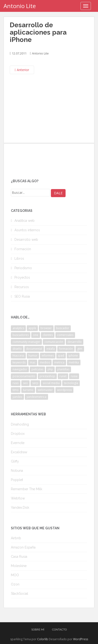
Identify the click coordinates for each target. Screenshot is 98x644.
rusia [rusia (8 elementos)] (74, 376)
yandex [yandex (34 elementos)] (17, 397)
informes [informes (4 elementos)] (48, 356)
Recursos (22, 287)
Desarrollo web (26, 240)
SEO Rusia (22, 296)
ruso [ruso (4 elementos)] (16, 383)
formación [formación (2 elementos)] (66, 349)
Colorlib (43, 639)
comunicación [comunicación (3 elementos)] (54, 342)
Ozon (15, 584)
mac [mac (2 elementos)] (33, 362)
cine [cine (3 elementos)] (36, 335)
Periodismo (23, 268)
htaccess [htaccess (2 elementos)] (18, 356)
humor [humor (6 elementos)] (33, 356)
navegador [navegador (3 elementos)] (20, 369)
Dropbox (18, 434)
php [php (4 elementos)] (50, 369)
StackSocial (20, 594)
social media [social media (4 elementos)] (51, 383)
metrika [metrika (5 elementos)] (74, 362)
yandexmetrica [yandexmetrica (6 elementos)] (36, 397)
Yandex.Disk (20, 508)
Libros (19, 259)
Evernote (18, 443)
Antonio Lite (20, 6)
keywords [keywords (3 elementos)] (19, 362)
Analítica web (24, 221)
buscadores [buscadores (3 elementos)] (21, 335)
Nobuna (17, 471)
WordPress (81, 639)
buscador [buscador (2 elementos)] (63, 328)
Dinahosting (20, 424)
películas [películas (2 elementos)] (37, 369)
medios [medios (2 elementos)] (45, 362)
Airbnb (16, 538)
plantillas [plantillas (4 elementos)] (63, 369)
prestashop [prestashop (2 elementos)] (47, 376)
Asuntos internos (27, 230)
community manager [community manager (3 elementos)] (26, 342)
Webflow (18, 498)
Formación (23, 249)
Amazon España (23, 547)
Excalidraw (19, 452)
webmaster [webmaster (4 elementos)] (45, 390)
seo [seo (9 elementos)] (25, 383)
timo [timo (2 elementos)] (16, 390)
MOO (15, 575)
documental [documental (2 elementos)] (34, 349)
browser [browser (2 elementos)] (46, 328)
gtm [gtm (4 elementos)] (80, 349)
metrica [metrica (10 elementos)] (59, 362)
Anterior (22, 70)
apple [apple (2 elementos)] (32, 328)
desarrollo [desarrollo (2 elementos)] (75, 342)
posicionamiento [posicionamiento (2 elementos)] (24, 376)
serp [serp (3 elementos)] (35, 383)
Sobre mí (38, 630)
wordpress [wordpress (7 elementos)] (64, 390)
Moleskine (19, 566)
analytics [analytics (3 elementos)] (18, 328)
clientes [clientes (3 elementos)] (48, 335)
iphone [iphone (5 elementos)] (73, 356)
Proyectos (22, 277)
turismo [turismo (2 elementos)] (28, 390)
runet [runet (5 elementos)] (63, 376)
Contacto (59, 630)
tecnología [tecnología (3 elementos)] (71, 383)
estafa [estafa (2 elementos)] (51, 349)
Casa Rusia (19, 557)
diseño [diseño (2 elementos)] (17, 349)
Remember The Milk (27, 489)
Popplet (17, 480)
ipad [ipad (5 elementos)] (61, 356)
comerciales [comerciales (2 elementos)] (65, 335)
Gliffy (15, 461)
